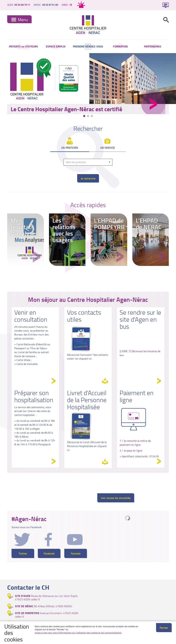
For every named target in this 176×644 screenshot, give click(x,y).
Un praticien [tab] (70, 148)
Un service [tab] (108, 148)
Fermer (164, 628)
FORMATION (120, 46)
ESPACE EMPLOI (56, 46)
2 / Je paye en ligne (131, 451)
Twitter (23, 554)
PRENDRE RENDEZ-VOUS (88, 46)
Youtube (76, 554)
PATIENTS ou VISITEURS (23, 46)
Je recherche (88, 179)
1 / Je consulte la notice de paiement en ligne (135, 443)
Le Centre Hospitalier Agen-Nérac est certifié (66, 109)
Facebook (49, 554)
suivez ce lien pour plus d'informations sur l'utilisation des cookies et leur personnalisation (78, 633)
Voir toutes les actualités (116, 498)
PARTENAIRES (153, 46)
